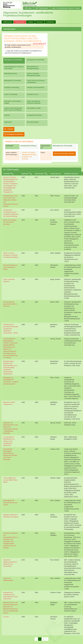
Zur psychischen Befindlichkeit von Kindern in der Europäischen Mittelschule (9, 441)
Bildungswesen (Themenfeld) (36, 60)
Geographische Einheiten (34, 115)
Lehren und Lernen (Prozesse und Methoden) (36, 81)
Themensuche (20, 22)
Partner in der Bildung (11, 94)
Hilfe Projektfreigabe (42, 8)
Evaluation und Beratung (12, 87)
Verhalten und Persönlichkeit (35, 87)
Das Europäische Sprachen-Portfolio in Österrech (10, 304)
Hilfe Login (28, 8)
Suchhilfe (40, 44)
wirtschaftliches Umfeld (34, 108)
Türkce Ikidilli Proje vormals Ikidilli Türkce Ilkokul (10, 480)
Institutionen (50, 22)
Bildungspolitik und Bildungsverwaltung (33, 68)
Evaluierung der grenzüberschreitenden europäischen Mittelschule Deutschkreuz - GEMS (11, 329)
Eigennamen (8, 122)
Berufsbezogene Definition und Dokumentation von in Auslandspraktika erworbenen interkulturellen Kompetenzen (10, 368)
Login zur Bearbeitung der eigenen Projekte (66, 8)
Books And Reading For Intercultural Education (10, 222)
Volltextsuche (8, 22)
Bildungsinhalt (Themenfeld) (13, 81)
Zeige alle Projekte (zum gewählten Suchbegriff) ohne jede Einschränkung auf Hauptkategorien (23, 52)
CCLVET (6, 617)
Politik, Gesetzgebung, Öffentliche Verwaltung (34, 102)
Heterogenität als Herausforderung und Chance (10, 503)
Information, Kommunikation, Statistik (13, 102)
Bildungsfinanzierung (10, 74)
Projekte (30, 22)
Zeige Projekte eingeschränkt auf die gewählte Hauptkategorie (18, 46)
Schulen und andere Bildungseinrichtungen (34, 74)
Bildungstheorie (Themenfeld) (13, 60)
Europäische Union (33, 94)
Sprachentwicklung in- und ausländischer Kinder (10, 267)
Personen (40, 22)
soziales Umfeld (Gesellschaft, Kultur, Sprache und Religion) (13, 109)
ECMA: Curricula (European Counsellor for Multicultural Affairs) (11, 255)
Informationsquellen (33, 122)
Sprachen (7, 115)
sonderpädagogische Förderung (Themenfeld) (14, 68)
